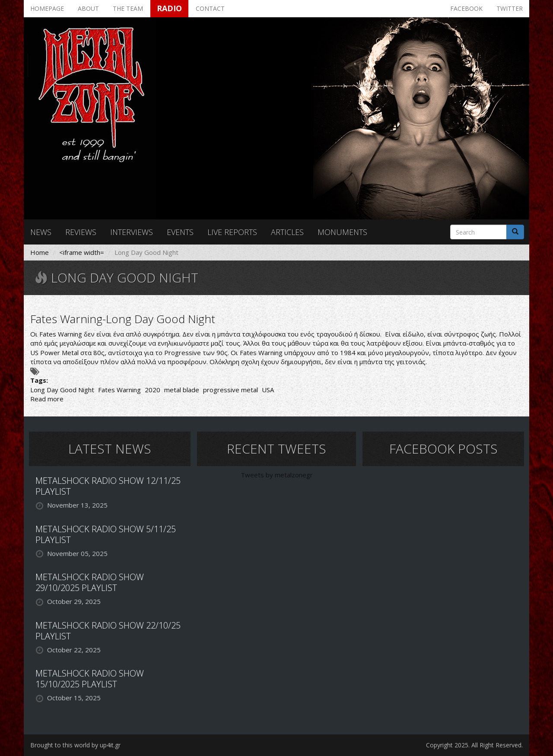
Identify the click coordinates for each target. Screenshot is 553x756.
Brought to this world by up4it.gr (75, 745)
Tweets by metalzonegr (277, 475)
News (41, 232)
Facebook (466, 8)
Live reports (232, 232)
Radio (169, 8)
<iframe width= (82, 252)
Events (180, 232)
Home (40, 252)
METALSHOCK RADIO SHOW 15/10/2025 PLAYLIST (90, 679)
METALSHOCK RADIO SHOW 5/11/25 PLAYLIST (106, 534)
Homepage (47, 8)
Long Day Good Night (62, 390)
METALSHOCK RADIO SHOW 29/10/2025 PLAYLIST (90, 582)
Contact (210, 8)
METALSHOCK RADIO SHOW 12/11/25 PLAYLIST (108, 486)
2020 (153, 390)
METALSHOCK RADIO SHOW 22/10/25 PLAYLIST (108, 631)
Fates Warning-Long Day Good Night (123, 319)
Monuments (342, 232)
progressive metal (230, 390)
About (88, 8)
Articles (287, 232)
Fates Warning (119, 390)
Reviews (81, 232)
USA (268, 390)
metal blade (182, 390)
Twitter (510, 8)
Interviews (132, 232)
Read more (47, 399)
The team (128, 8)
